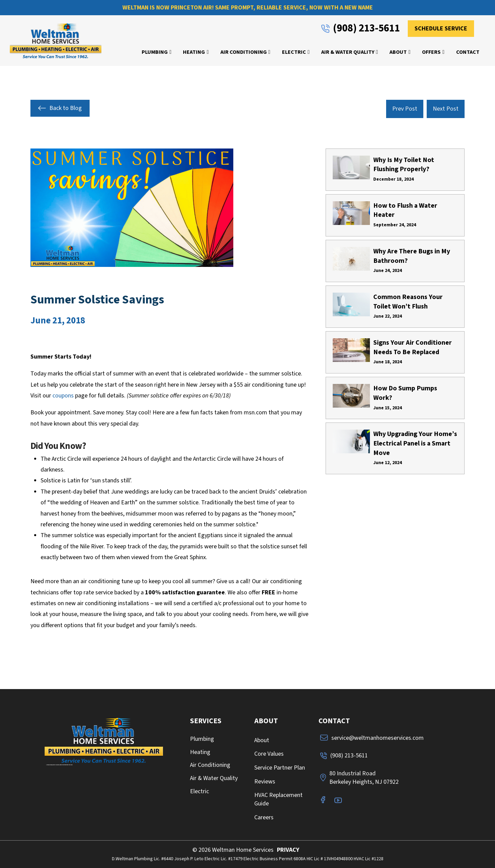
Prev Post (405, 109)
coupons (63, 396)
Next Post (446, 109)
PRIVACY (288, 850)
